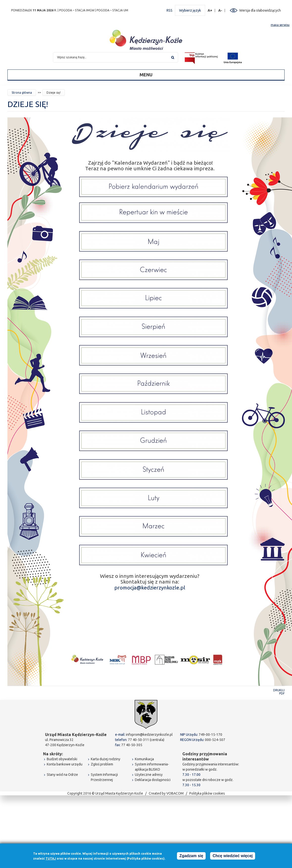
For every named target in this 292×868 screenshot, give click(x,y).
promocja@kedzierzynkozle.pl (150, 587)
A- (220, 11)
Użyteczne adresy (149, 775)
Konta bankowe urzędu (65, 764)
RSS (170, 10)
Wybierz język (190, 10)
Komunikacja (144, 759)
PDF (282, 693)
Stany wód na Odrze (62, 775)
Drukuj (279, 690)
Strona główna (22, 93)
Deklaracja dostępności (153, 780)
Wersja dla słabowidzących (260, 10)
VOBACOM (175, 793)
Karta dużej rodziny (106, 759)
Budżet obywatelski (62, 759)
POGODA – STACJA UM (112, 10)
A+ (210, 11)
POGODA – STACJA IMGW (77, 10)
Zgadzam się (191, 856)
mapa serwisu (280, 25)
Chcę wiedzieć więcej (233, 856)
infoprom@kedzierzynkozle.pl (149, 735)
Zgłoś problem (102, 764)
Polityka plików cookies (207, 793)
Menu (146, 75)
